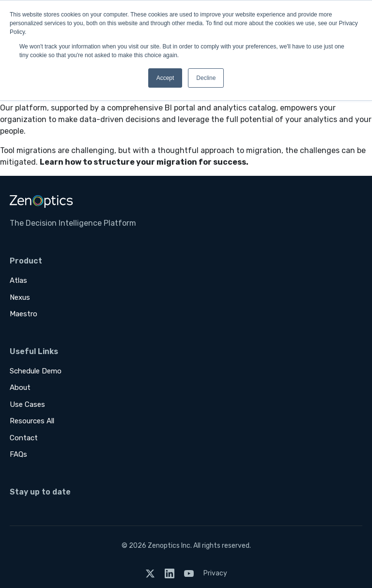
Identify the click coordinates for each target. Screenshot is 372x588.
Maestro (23, 314)
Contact (24, 438)
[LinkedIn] (170, 573)
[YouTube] (189, 573)
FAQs (18, 454)
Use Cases (27, 404)
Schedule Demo (36, 371)
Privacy (215, 573)
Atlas (18, 280)
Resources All (32, 421)
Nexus (20, 297)
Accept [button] (165, 78)
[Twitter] (150, 573)
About (20, 387)
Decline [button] (206, 78)
